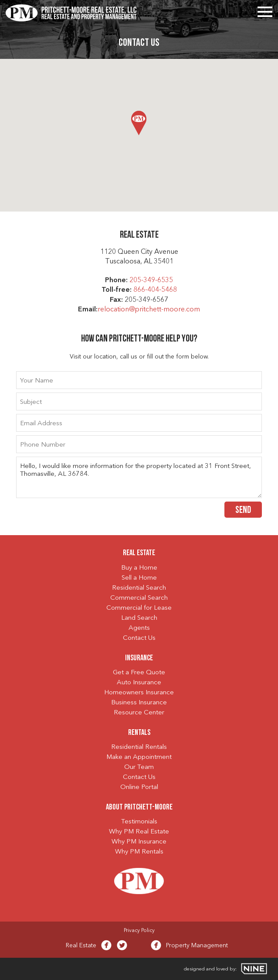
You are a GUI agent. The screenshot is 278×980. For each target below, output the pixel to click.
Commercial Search (139, 598)
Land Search (139, 618)
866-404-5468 (155, 290)
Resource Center (139, 713)
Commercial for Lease (139, 608)
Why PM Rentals (139, 852)
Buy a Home (139, 568)
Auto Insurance (139, 683)
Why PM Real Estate (139, 832)
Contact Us (139, 638)
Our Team (139, 767)
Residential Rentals (139, 747)
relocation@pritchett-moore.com (149, 310)
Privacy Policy (139, 931)
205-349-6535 (151, 280)
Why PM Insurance (139, 842)
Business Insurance (139, 703)
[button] (139, 123)
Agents (139, 628)
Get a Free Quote (139, 673)
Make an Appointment (139, 757)
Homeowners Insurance (139, 693)
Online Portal (139, 787)
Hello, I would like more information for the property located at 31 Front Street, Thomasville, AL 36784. (139, 477)
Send (243, 510)
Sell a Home (139, 578)
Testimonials (139, 822)
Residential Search (139, 588)
